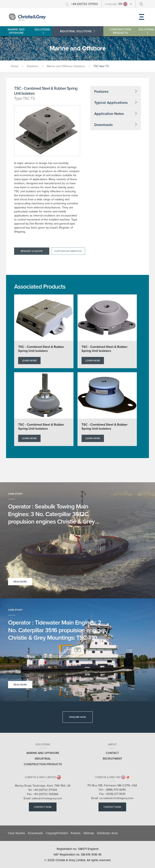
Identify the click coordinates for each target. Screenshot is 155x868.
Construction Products (132, 31)
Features (116, 91)
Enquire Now (78, 717)
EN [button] (123, 4)
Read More (20, 582)
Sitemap (89, 833)
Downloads (116, 125)
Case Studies (16, 833)
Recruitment (112, 759)
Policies (76, 833)
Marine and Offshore (30, 31)
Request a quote (32, 251)
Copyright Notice (57, 833)
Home (15, 66)
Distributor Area (107, 833)
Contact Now (43, 807)
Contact (112, 753)
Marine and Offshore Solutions (66, 66)
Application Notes (116, 114)
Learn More (29, 361)
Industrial (77, 31)
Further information (68, 251)
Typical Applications (116, 103)
